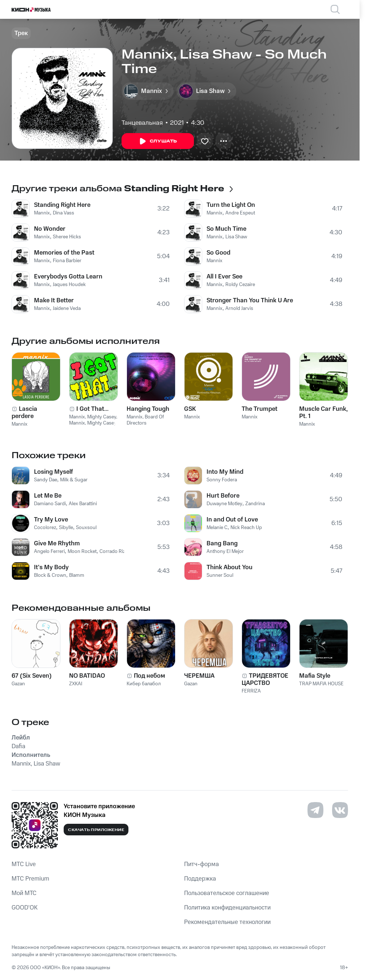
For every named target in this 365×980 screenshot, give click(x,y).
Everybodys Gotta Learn (68, 277)
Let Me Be (48, 496)
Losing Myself (54, 472)
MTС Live (24, 864)
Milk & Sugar (74, 480)
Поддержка (200, 879)
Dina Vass (63, 213)
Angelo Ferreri (49, 551)
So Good (218, 253)
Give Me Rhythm (57, 544)
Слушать (158, 141)
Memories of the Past (64, 253)
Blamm (77, 575)
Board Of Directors (145, 420)
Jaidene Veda (67, 308)
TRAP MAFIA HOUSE (321, 684)
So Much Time (226, 229)
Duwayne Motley (224, 504)
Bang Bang (222, 544)
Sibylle (66, 528)
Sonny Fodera (222, 480)
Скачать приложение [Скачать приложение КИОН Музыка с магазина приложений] (96, 830)
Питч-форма (201, 864)
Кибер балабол (144, 684)
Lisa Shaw (236, 237)
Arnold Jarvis (239, 308)
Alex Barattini (83, 504)
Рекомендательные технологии (227, 922)
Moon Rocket (82, 551)
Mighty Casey (102, 417)
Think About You (230, 567)
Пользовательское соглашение (227, 893)
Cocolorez (45, 528)
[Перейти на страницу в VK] (340, 810)
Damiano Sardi (50, 504)
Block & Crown (50, 575)
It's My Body (51, 567)
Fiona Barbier (67, 261)
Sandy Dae (46, 480)
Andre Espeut (240, 213)
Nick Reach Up (246, 528)
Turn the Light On (231, 205)
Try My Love (51, 520)
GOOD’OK (25, 908)
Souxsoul (86, 528)
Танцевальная (142, 123)
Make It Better (54, 301)
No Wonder (50, 229)
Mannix (42, 213)
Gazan (18, 684)
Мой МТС (24, 893)
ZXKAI (76, 684)
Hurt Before (223, 496)
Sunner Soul (220, 575)
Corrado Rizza (115, 551)
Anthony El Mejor (225, 551)
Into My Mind (225, 472)
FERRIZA (251, 691)
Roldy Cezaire (240, 285)
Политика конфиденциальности (227, 908)
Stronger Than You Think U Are (250, 301)
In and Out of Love (232, 520)
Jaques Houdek (69, 285)
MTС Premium (30, 879)
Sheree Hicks (67, 237)
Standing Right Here (62, 205)
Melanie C (217, 528)
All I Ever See (224, 277)
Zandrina (255, 504)
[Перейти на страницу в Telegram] (315, 810)
